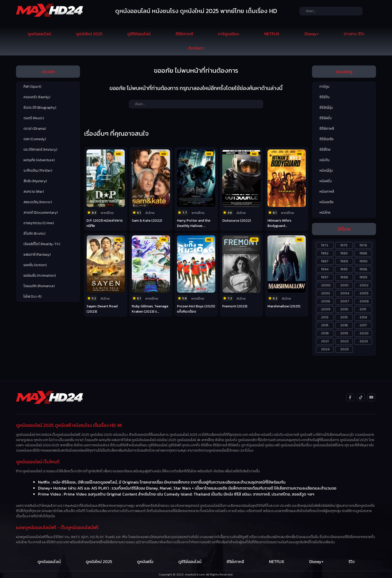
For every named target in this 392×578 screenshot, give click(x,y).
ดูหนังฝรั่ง (145, 562)
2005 (364, 293)
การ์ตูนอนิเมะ (229, 34)
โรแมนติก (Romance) (39, 286)
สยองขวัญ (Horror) (38, 202)
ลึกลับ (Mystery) (35, 181)
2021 (325, 341)
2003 (325, 293)
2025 (344, 349)
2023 (364, 341)
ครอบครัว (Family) (37, 97)
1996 (363, 269)
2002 (364, 285)
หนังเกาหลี (327, 192)
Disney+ (312, 34)
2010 (344, 309)
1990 (363, 261)
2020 (364, 333)
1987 (325, 261)
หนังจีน (324, 160)
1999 (363, 277)
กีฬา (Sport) (32, 87)
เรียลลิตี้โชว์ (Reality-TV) (42, 244)
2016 (344, 325)
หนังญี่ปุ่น (326, 171)
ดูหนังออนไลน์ (39, 34)
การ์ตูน (324, 87)
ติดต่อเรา (196, 48)
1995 (344, 269)
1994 (325, 269)
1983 (344, 253)
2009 (326, 309)
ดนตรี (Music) (34, 118)
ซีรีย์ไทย (325, 150)
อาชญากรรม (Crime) (39, 223)
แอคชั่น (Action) (35, 265)
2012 (325, 317)
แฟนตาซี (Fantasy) (37, 255)
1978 (363, 245)
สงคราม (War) (34, 192)
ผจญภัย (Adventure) (39, 160)
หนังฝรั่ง (326, 181)
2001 (344, 285)
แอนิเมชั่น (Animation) (40, 276)
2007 (345, 301)
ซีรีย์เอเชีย (326, 139)
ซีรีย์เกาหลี (184, 34)
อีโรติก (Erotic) (34, 234)
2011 (363, 309)
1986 (363, 253)
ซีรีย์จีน (324, 97)
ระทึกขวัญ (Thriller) (38, 171)
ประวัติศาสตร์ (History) (40, 150)
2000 (326, 285)
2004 (345, 293)
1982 (325, 253)
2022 (344, 341)
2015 (325, 325)
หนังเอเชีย (326, 202)
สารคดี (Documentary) (41, 213)
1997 (325, 277)
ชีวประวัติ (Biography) (40, 108)
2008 (364, 301)
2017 (363, 325)
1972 (325, 245)
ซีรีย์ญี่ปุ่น (326, 108)
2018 (325, 333)
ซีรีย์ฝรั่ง (326, 118)
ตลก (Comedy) (35, 139)
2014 (363, 317)
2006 (326, 301)
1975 (344, 245)
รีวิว (351, 562)
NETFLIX (272, 34)
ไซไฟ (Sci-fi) (32, 296)
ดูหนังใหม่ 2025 (89, 34)
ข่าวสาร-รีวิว (354, 34)
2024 (325, 349)
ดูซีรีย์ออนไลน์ (139, 34)
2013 (344, 317)
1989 (344, 261)
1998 (344, 277)
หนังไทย (325, 213)
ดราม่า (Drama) (35, 129)
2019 (344, 333)
